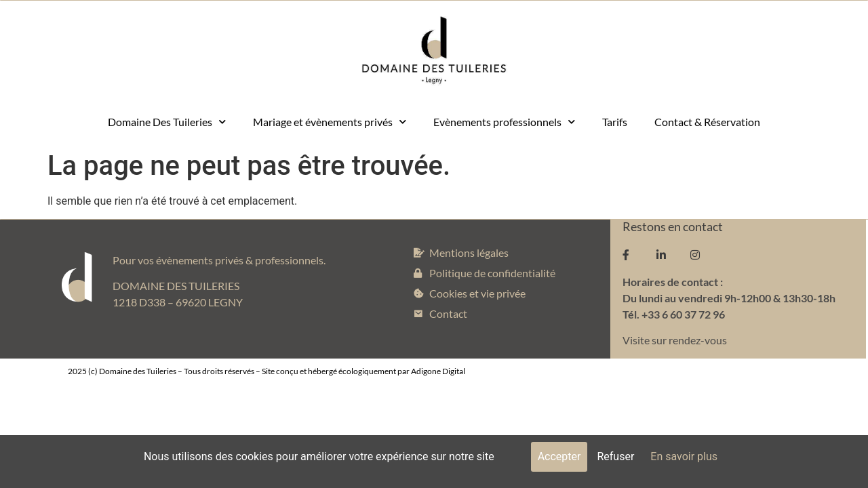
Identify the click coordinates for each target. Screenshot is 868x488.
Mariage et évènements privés (330, 122)
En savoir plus (684, 456)
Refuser (615, 456)
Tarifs (615, 122)
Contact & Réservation (707, 122)
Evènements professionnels (504, 122)
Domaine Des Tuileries (167, 122)
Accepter (559, 456)
